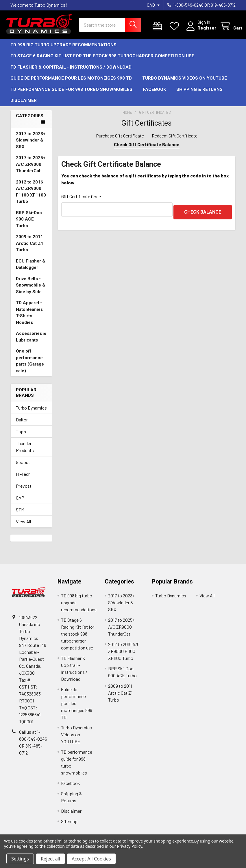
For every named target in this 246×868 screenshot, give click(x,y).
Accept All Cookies (91, 859)
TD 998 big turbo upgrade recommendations (63, 50)
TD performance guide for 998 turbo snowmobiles (71, 95)
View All (23, 527)
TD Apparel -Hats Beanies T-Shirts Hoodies (29, 318)
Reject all (50, 859)
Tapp (21, 437)
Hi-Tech (23, 479)
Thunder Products (25, 452)
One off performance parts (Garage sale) (30, 366)
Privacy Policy (130, 846)
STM (20, 515)
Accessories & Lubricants (31, 342)
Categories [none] (30, 121)
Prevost (24, 491)
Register (200, 31)
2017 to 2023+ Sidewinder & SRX (31, 145)
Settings (20, 859)
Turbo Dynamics (31, 413)
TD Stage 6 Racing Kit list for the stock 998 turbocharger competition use (102, 61)
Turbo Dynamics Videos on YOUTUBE (185, 83)
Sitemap (69, 826)
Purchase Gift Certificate (120, 141)
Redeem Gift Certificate (175, 141)
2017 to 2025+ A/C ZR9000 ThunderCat (31, 169)
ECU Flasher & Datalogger (31, 270)
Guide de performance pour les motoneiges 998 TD (71, 83)
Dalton (22, 425)
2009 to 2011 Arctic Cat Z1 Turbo (30, 248)
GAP (20, 503)
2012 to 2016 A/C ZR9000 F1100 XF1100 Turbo (31, 197)
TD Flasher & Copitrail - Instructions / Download (71, 72)
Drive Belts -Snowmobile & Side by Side (31, 290)
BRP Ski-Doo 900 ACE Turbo (29, 224)
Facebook (154, 95)
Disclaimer (24, 106)
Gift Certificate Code (81, 202)
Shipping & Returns (199, 95)
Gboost (23, 467)
